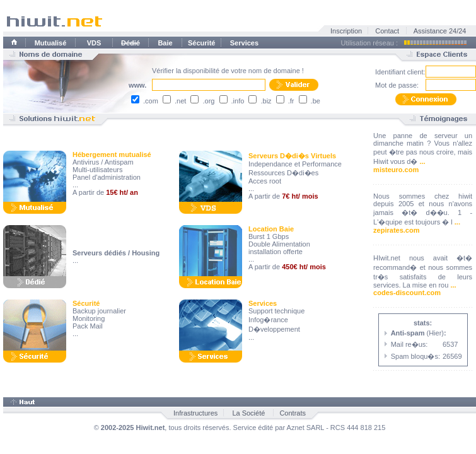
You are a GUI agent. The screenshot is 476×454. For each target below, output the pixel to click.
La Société (248, 413)
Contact (387, 31)
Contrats (293, 413)
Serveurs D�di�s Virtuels (292, 156)
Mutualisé (51, 43)
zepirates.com (396, 230)
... (422, 161)
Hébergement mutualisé (112, 154)
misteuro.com (396, 170)
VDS (94, 43)
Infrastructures (195, 413)
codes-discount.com (407, 293)
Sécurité (201, 43)
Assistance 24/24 (440, 31)
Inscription (346, 31)
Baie (165, 43)
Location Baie (271, 229)
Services (244, 43)
